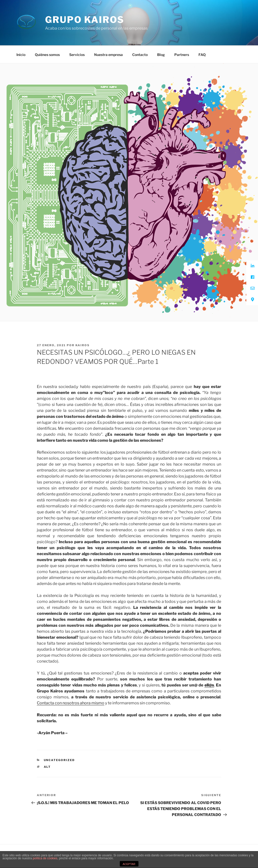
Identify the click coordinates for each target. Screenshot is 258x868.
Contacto (140, 55)
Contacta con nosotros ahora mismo (71, 703)
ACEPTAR (129, 864)
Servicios (77, 55)
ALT (47, 767)
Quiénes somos (47, 55)
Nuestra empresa (108, 55)
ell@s (209, 685)
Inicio (21, 55)
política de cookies (45, 858)
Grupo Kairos (85, 20)
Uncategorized (59, 760)
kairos (83, 345)
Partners (182, 55)
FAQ (202, 55)
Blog (161, 55)
